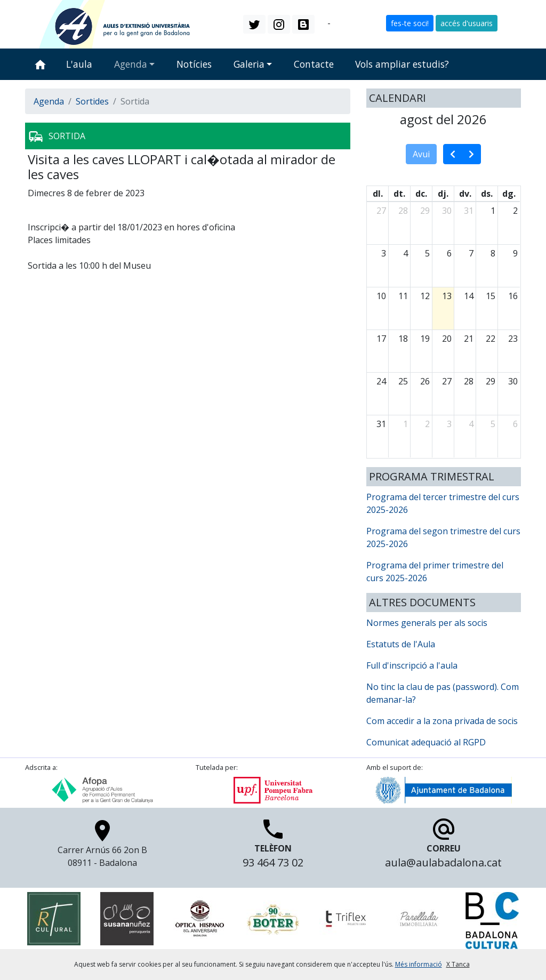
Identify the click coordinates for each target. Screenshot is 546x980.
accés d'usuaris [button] (467, 23)
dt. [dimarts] (399, 194)
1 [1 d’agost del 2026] (493, 211)
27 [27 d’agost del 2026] (447, 381)
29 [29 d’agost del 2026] (491, 381)
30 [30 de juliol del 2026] (447, 211)
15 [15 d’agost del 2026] (491, 296)
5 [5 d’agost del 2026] (427, 253)
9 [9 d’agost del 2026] (515, 253)
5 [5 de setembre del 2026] (493, 424)
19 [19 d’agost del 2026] (425, 339)
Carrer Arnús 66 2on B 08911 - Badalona (102, 846)
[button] (254, 24)
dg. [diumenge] (509, 194)
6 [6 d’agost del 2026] (449, 253)
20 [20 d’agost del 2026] (447, 339)
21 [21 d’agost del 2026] (469, 339)
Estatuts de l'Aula (401, 644)
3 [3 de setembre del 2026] (449, 424)
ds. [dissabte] (487, 194)
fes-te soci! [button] (410, 23)
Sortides (92, 101)
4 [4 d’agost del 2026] (406, 253)
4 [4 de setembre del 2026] (471, 424)
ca (321, 23)
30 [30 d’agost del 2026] (513, 381)
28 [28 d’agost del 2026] (469, 381)
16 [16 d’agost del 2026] (513, 296)
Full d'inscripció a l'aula (412, 665)
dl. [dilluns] (378, 194)
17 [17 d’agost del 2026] (381, 339)
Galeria (249, 64)
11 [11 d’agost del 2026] (403, 296)
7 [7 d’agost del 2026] (471, 253)
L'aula (79, 64)
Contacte (314, 64)
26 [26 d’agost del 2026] (425, 381)
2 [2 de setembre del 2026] (427, 424)
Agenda (131, 64)
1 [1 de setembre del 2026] (406, 424)
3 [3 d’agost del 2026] (384, 253)
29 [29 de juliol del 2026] (425, 211)
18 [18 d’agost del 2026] (403, 339)
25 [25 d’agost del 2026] (403, 381)
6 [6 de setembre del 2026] (515, 424)
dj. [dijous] (443, 194)
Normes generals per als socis (427, 623)
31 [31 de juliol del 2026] (469, 211)
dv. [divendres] (465, 194)
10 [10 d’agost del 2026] (381, 296)
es (337, 23)
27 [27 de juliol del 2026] (381, 211)
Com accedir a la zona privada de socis (442, 721)
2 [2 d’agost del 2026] (515, 211)
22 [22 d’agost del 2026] (491, 339)
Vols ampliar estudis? (402, 64)
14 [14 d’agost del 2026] (469, 296)
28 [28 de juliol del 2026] (403, 211)
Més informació (419, 964)
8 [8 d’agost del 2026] (493, 253)
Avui (421, 154)
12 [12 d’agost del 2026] (425, 296)
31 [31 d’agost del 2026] (381, 424)
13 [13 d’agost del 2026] (447, 296)
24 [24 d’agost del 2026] (381, 381)
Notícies (194, 64)
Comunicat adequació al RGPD (426, 742)
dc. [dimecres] (421, 194)
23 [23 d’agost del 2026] (513, 339)
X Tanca (458, 964)
